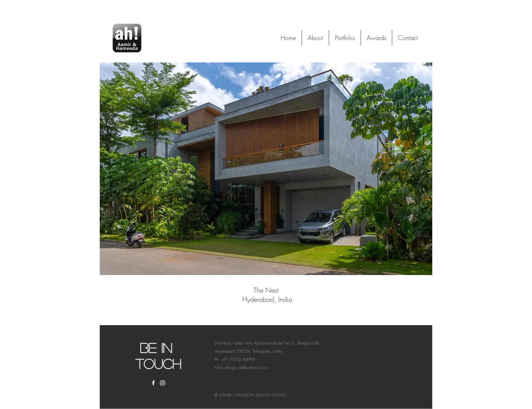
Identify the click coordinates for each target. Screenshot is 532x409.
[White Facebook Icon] (153, 383)
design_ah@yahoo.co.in (246, 367)
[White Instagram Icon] (163, 383)
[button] (266, 169)
